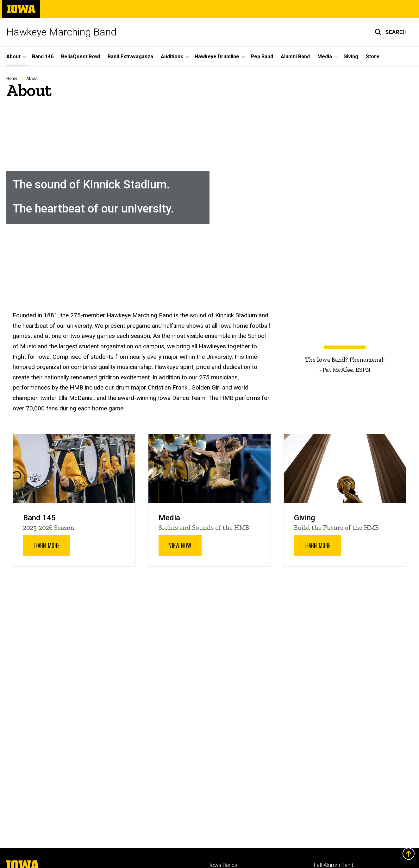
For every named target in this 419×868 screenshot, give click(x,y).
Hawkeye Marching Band (61, 32)
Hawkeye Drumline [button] (217, 57)
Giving (351, 57)
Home (12, 78)
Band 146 (43, 57)
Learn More (47, 545)
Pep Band (262, 57)
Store (373, 57)
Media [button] (325, 57)
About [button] (13, 57)
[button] (391, 32)
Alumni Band (295, 57)
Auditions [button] (172, 57)
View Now (180, 545)
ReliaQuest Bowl (81, 57)
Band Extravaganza (130, 57)
